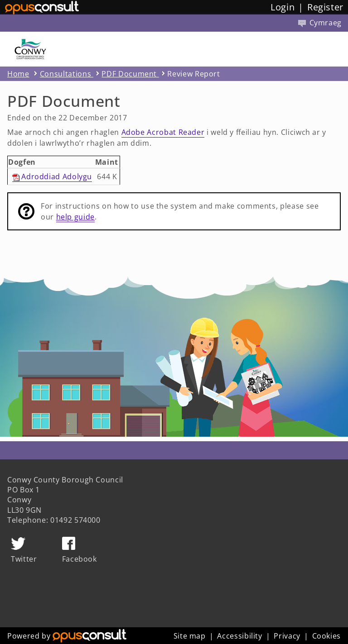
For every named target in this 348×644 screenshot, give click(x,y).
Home (18, 74)
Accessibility (239, 636)
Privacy (287, 636)
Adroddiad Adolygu (52, 177)
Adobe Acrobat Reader (163, 132)
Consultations (67, 74)
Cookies (326, 636)
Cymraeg (320, 23)
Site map (190, 636)
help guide (75, 217)
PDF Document (130, 74)
